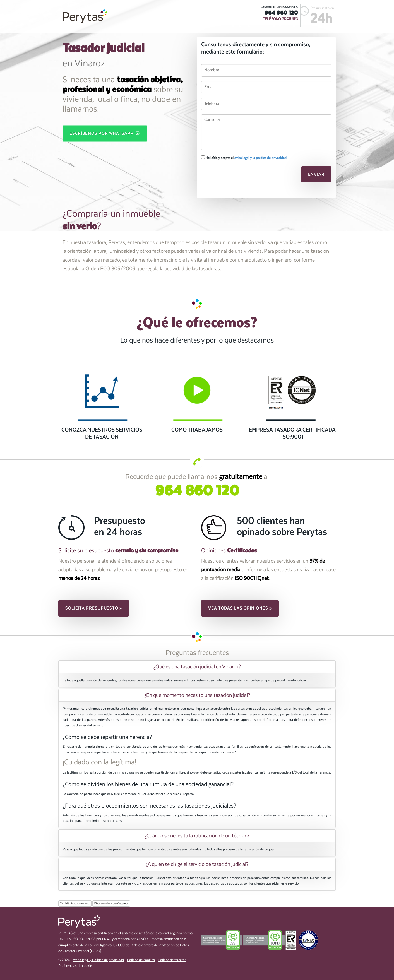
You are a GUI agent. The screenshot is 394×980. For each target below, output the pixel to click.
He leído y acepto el (244, 158)
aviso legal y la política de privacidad (260, 158)
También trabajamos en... (75, 904)
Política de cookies (141, 960)
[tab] (197, 667)
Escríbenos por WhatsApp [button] (105, 133)
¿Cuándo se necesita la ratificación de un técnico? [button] (197, 836)
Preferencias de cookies (76, 966)
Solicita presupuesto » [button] (94, 608)
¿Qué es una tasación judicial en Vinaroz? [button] (197, 667)
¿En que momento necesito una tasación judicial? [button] (197, 695)
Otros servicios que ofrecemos (111, 904)
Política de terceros (172, 960)
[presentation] (239, 176)
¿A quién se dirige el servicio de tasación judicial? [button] (197, 864)
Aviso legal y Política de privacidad (98, 960)
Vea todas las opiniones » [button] (240, 608)
